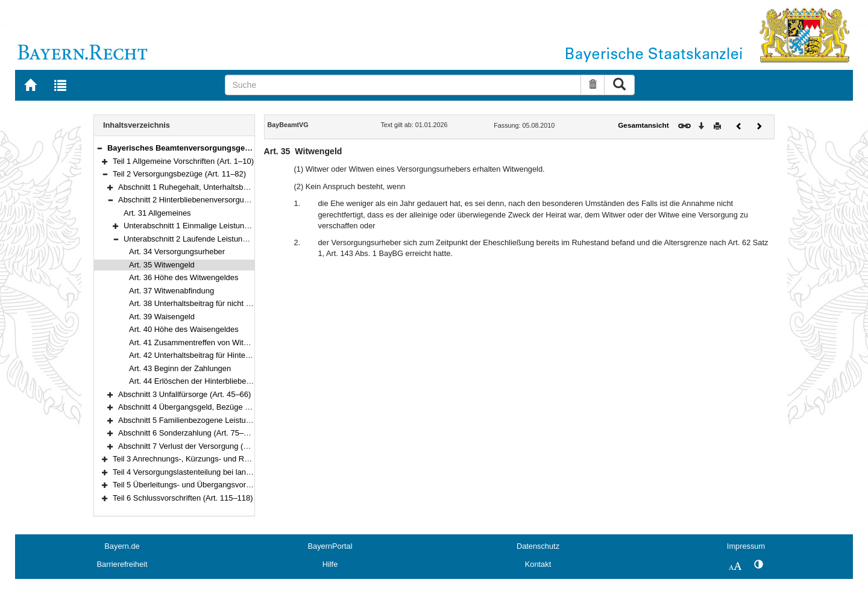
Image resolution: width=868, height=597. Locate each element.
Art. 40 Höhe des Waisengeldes (184, 329)
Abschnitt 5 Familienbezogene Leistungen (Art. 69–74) (212, 420)
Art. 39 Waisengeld (162, 317)
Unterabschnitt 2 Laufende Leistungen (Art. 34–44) (211, 239)
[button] (99, 148)
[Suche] (403, 85)
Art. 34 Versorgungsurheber (177, 252)
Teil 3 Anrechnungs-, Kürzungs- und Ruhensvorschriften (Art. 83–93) (231, 459)
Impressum (746, 546)
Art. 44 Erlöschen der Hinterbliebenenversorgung (214, 381)
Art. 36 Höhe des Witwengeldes (184, 277)
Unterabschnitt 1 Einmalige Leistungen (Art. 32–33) (212, 226)
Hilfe (330, 564)
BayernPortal (330, 546)
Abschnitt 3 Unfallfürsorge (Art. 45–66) (184, 394)
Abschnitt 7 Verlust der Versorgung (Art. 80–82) (200, 446)
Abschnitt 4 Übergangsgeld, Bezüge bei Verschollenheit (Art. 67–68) (236, 407)
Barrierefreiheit (122, 564)
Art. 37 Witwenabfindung (171, 291)
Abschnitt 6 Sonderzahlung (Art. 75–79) (187, 433)
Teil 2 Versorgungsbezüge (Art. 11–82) (179, 174)
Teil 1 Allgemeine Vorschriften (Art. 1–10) (183, 161)
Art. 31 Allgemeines (157, 213)
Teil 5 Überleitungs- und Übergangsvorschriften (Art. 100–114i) (221, 485)
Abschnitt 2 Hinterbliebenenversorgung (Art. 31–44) (207, 200)
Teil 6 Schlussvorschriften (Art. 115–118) (183, 498)
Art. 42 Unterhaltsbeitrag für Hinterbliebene (203, 355)
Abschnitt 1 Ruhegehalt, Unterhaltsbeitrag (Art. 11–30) (212, 187)
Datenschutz (538, 546)
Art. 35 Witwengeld (162, 265)
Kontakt (538, 564)
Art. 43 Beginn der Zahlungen (180, 368)
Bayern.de (122, 546)
